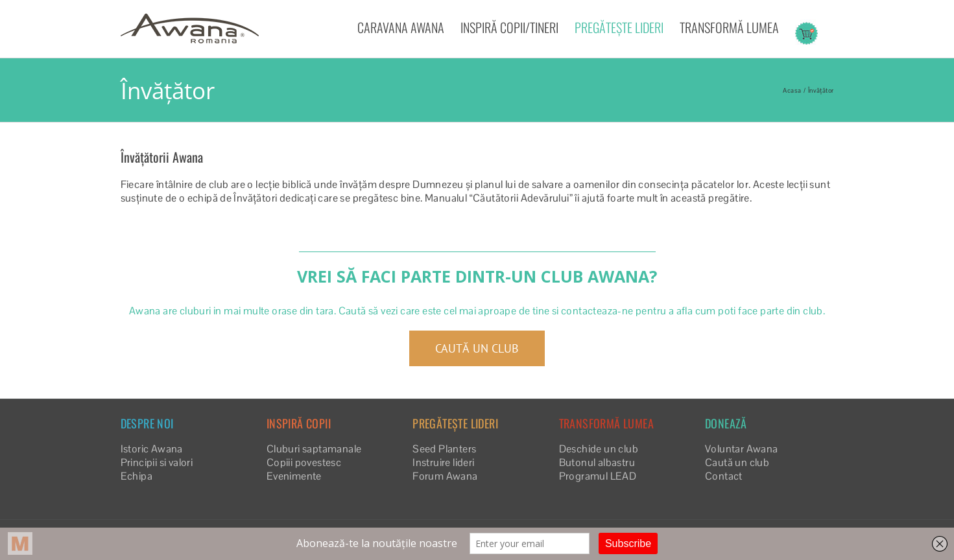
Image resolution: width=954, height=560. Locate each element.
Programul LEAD (598, 476)
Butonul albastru (597, 462)
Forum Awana (445, 476)
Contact (724, 476)
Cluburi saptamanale (314, 449)
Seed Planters (444, 449)
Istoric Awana (152, 449)
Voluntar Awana (742, 449)
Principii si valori (157, 462)
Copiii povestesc (304, 462)
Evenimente (294, 476)
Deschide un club (599, 449)
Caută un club (737, 462)
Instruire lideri (443, 462)
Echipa (137, 476)
